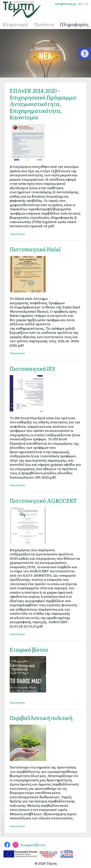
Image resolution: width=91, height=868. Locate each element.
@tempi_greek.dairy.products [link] (16, 845)
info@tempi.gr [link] (66, 4)
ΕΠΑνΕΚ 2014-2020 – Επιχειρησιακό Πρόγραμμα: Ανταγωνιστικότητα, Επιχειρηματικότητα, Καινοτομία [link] (44, 104)
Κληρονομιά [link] (15, 24)
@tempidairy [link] (7, 845)
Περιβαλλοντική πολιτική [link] (41, 718)
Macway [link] (2, 818)
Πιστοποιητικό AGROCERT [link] (43, 500)
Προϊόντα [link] (44, 24)
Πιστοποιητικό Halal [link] (35, 249)
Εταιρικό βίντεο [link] (29, 649)
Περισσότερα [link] (17, 234)
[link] (85, 54)
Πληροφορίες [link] (74, 24)
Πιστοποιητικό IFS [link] (33, 368)
